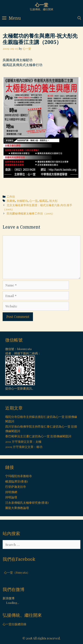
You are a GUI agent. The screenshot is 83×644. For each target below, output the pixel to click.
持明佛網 (11, 492)
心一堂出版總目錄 (14, 624)
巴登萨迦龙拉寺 (16, 487)
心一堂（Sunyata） (17, 572)
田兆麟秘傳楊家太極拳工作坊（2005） (31, 213)
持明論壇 (11, 497)
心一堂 (42, 5)
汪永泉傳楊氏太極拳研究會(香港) (27, 503)
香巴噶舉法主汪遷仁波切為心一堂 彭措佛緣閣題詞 (38, 436)
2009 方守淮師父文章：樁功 (24, 447)
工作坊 (11, 197)
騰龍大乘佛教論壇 (17, 508)
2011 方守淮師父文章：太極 (23, 442)
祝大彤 (53, 201)
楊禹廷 (43, 201)
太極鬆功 (22, 201)
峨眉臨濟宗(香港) (16, 481)
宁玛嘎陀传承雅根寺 (19, 476)
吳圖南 (11, 201)
